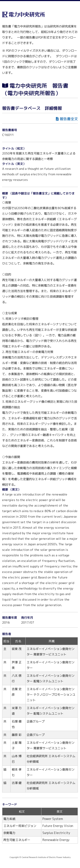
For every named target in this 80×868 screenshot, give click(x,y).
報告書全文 (69, 119)
